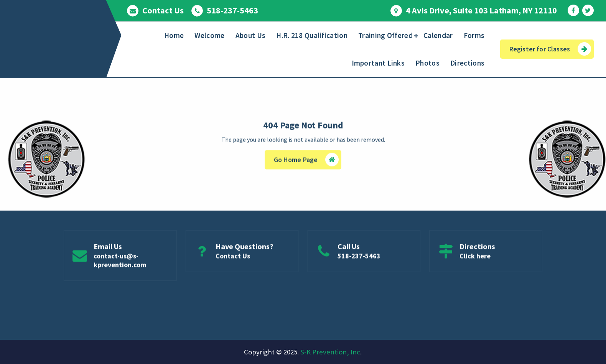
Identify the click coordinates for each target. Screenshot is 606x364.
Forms (474, 35)
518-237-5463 (232, 10)
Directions (467, 63)
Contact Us (163, 10)
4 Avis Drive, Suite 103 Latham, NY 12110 (481, 10)
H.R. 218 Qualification (312, 35)
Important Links (378, 63)
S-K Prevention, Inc (330, 352)
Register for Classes (550, 49)
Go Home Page (306, 161)
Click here (475, 258)
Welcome (209, 35)
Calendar (438, 35)
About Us (250, 35)
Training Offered (385, 35)
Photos (427, 63)
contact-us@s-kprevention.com (120, 262)
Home (174, 35)
